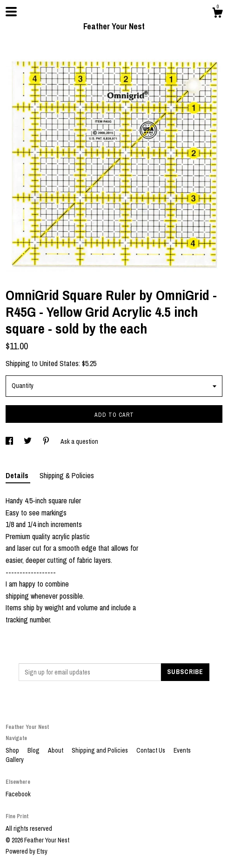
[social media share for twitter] (28, 441)
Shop (13, 750)
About (56, 750)
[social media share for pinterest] (47, 441)
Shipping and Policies (101, 750)
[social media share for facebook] (10, 441)
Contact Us (151, 750)
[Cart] (217, 14)
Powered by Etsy (27, 851)
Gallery (15, 760)
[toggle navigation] (11, 12)
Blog (34, 750)
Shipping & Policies (67, 475)
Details (18, 475)
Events (182, 750)
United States (59, 363)
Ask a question (79, 441)
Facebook (18, 794)
